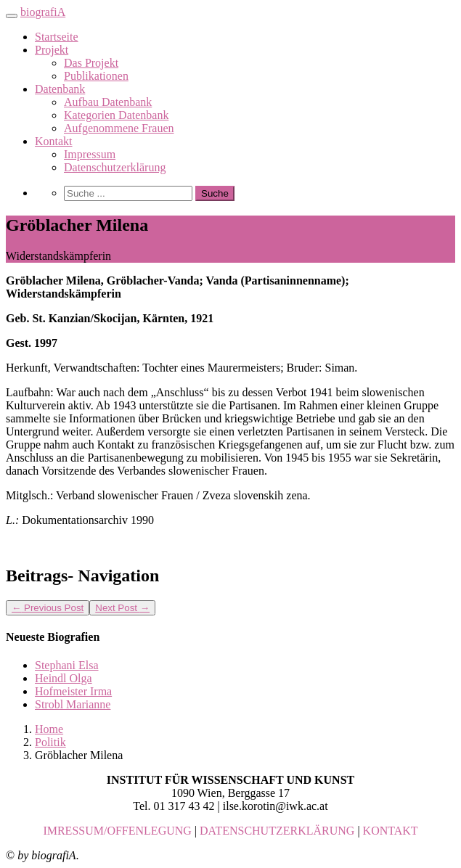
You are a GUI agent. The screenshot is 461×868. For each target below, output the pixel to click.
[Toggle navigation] (12, 16)
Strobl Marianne (73, 704)
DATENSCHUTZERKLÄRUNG (277, 831)
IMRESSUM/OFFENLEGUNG (117, 831)
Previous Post (48, 608)
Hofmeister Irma (73, 691)
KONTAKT (391, 831)
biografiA (43, 12)
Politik (50, 742)
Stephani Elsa (67, 665)
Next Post (122, 608)
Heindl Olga (64, 678)
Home (49, 729)
